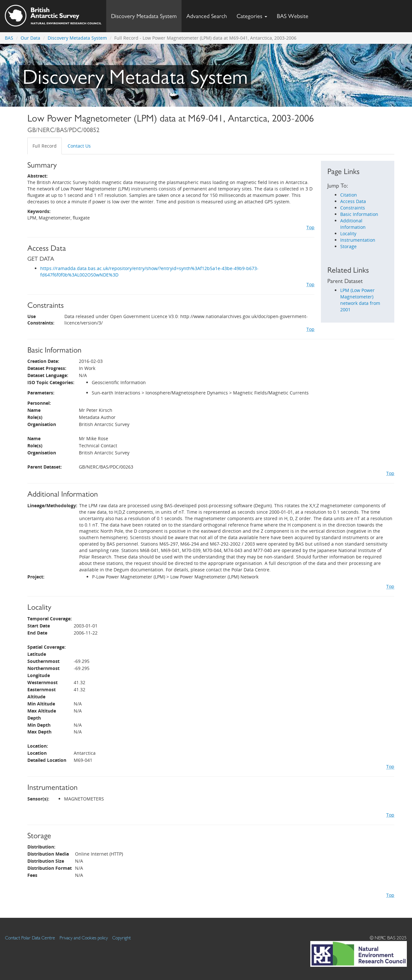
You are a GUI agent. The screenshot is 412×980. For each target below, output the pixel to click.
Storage (348, 246)
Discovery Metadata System (144, 16)
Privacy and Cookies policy (84, 938)
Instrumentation (358, 240)
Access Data (353, 201)
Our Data (30, 38)
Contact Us (79, 146)
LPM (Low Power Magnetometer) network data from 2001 (360, 300)
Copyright (122, 938)
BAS (9, 38)
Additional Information (353, 224)
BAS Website (295, 14)
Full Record (45, 146)
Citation (349, 195)
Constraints (353, 208)
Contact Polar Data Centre (30, 938)
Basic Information (359, 214)
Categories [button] (252, 16)
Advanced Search (207, 16)
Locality (348, 233)
